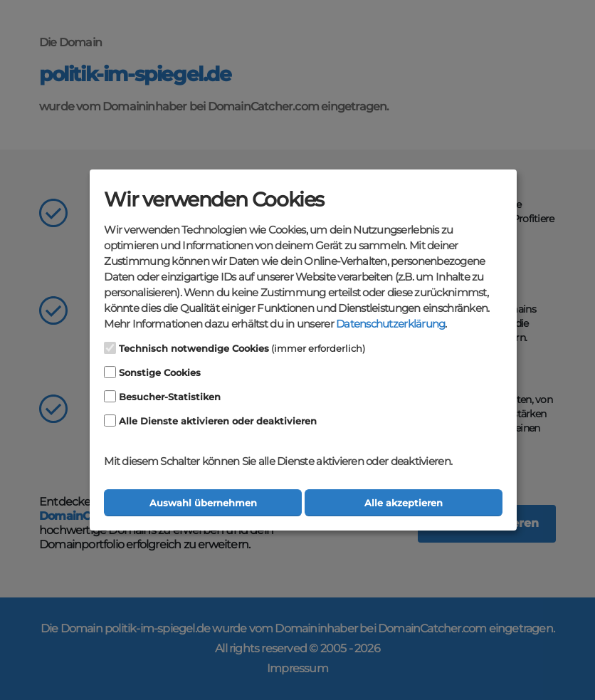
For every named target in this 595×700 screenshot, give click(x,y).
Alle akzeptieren (404, 503)
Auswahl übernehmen (203, 503)
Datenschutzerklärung (390, 324)
